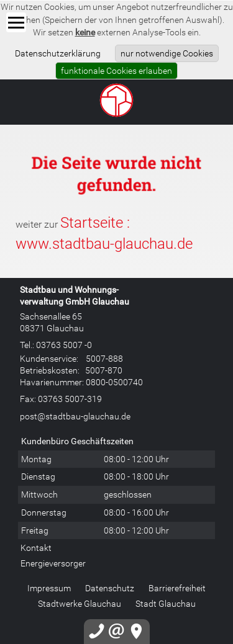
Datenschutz (110, 588)
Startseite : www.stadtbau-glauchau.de (104, 233)
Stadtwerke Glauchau (80, 603)
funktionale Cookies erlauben (116, 70)
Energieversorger (53, 563)
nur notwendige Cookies (167, 53)
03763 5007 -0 (64, 345)
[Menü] (16, 22)
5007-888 (104, 358)
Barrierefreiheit (177, 588)
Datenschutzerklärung (58, 53)
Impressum (49, 588)
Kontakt (36, 548)
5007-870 (104, 370)
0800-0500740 (114, 382)
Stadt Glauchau (166, 603)
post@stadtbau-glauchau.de (75, 416)
